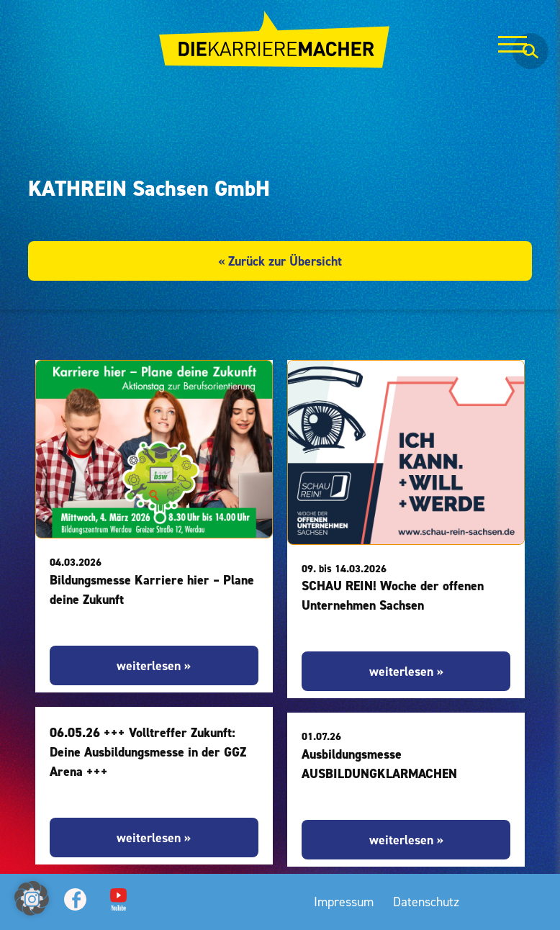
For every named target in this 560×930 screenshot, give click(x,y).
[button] (32, 898)
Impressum (344, 902)
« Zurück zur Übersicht (280, 261)
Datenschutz (426, 902)
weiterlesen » (154, 665)
